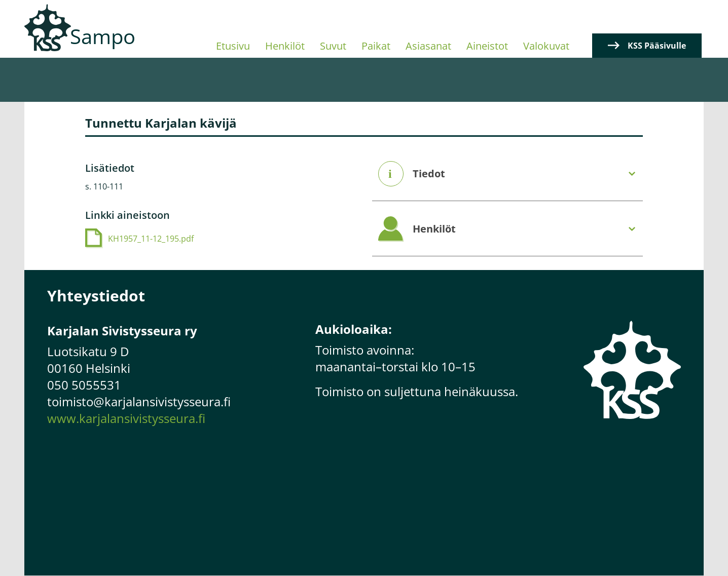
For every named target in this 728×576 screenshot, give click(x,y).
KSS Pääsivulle (657, 46)
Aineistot (487, 46)
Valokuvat (546, 46)
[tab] (507, 174)
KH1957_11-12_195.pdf (151, 239)
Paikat (376, 46)
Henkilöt (285, 46)
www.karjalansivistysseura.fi (126, 418)
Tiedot (429, 174)
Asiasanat (428, 46)
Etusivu (233, 46)
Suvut (333, 46)
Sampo (103, 36)
